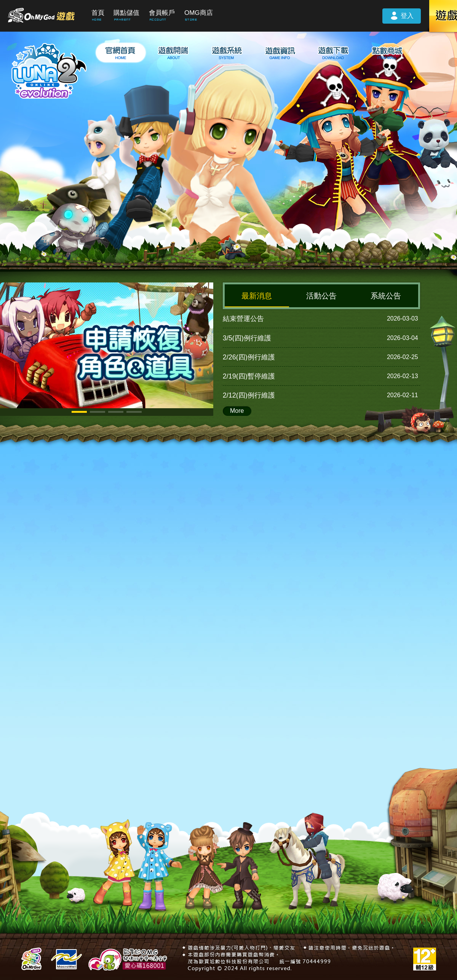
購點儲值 (126, 13)
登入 (402, 15)
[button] (79, 412)
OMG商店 (199, 13)
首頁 (98, 13)
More (237, 411)
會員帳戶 (162, 13)
